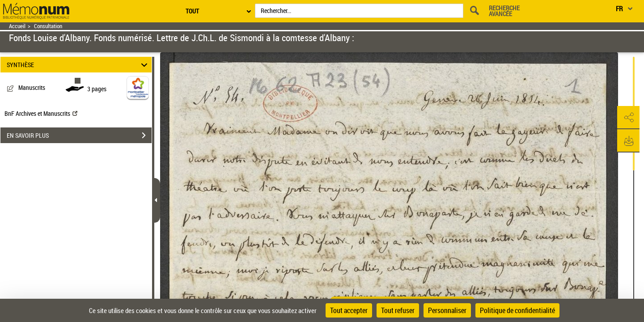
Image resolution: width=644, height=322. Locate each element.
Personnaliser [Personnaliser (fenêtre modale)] (447, 310)
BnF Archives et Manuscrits (41, 113)
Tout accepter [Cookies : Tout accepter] (349, 310)
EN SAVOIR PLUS (79, 136)
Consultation (48, 26)
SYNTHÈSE (78, 65)
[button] (628, 118)
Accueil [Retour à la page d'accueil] (17, 26)
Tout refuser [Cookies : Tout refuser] (398, 310)
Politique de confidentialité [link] (517, 310)
